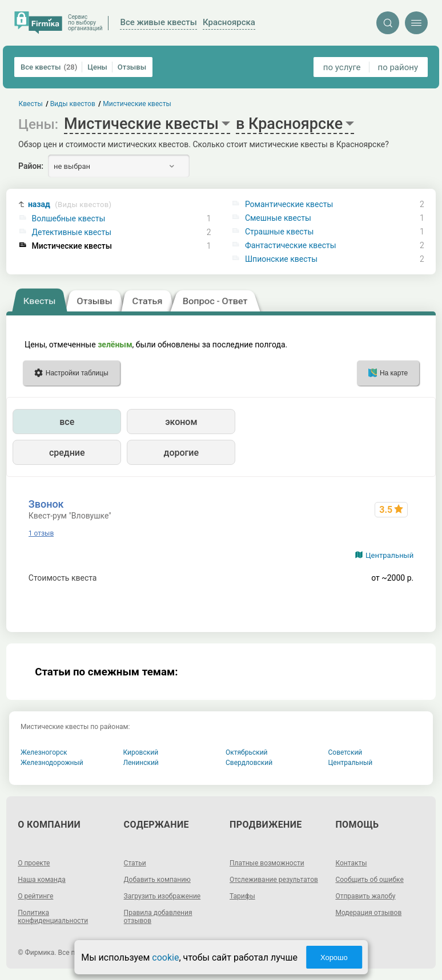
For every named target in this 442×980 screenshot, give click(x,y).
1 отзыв (41, 533)
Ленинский (141, 763)
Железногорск (44, 752)
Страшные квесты (279, 232)
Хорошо (334, 957)
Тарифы (242, 896)
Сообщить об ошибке (369, 880)
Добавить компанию (157, 880)
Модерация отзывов (368, 913)
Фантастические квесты (291, 245)
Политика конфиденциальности (53, 917)
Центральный (389, 555)
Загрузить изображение (162, 896)
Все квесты (49, 67)
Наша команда (42, 880)
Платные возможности (267, 863)
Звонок (46, 504)
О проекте (34, 863)
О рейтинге (35, 896)
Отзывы (132, 67)
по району (398, 67)
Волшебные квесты (69, 218)
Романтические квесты (289, 204)
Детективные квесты (72, 232)
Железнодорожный (52, 763)
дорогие (181, 453)
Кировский (141, 752)
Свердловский (249, 763)
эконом (181, 422)
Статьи (135, 863)
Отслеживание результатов (274, 880)
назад (70, 204)
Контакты (351, 863)
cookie (165, 957)
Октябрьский (247, 752)
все (67, 422)
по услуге (342, 67)
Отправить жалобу (365, 896)
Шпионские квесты (281, 259)
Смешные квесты (278, 218)
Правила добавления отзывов (158, 917)
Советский (345, 752)
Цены (97, 67)
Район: (31, 166)
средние (67, 453)
